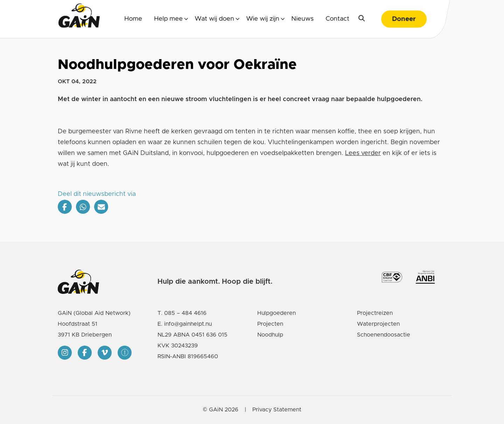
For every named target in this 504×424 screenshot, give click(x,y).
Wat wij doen (214, 19)
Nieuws (302, 19)
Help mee (168, 19)
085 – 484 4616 (185, 313)
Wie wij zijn (263, 19)
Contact (337, 19)
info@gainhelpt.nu (188, 324)
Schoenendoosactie (384, 335)
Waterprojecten (378, 324)
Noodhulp (270, 335)
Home (133, 19)
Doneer (404, 19)
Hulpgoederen (276, 313)
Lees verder (363, 153)
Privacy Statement (277, 410)
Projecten (270, 324)
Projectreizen (375, 313)
